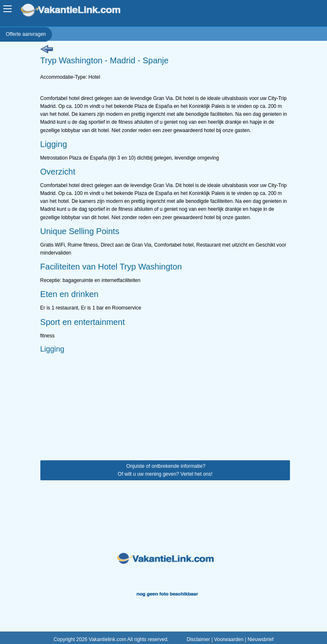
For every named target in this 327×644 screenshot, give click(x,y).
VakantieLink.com (76, 11)
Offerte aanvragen (26, 34)
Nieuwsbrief (261, 639)
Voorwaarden (229, 639)
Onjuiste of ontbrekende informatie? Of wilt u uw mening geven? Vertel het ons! (165, 470)
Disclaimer (198, 639)
